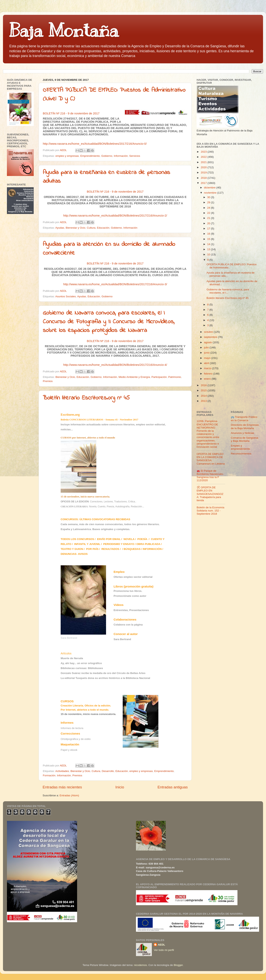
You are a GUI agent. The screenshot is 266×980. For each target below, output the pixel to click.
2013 (204, 401)
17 (209, 229)
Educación (103, 228)
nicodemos (140, 965)
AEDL (161, 945)
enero (208, 379)
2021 (204, 162)
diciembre (210, 188)
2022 (204, 157)
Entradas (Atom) (69, 795)
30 (209, 197)
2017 (204, 183)
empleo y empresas (67, 156)
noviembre (211, 193)
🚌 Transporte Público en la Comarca (244, 419)
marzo (208, 368)
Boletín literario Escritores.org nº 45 (86, 398)
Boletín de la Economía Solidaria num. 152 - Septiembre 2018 (211, 511)
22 (209, 213)
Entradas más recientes (62, 787)
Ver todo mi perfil (164, 950)
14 (209, 244)
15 (209, 239)
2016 (204, 385)
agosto (208, 342)
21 (209, 218)
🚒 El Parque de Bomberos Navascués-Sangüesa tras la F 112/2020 (210, 476)
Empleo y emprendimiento (241, 447)
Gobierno (107, 156)
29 (209, 202)
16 (209, 234)
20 (209, 223)
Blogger (178, 965)
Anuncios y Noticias (243, 433)
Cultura (91, 228)
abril (207, 363)
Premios (48, 381)
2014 (204, 396)
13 (209, 249)
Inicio (120, 787)
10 (209, 254)
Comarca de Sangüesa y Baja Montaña (245, 439)
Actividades (62, 771)
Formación (49, 775)
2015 (204, 390)
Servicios (135, 156)
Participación (159, 377)
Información (121, 156)
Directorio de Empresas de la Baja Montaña (245, 426)
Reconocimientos (241, 454)
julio (207, 347)
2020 (204, 167)
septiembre (211, 337)
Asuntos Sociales (66, 296)
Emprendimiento (90, 156)
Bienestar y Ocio (75, 228)
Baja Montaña (64, 30)
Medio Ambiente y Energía (134, 377)
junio (207, 353)
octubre (209, 332)
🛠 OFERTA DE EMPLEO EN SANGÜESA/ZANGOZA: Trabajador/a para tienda (210, 494)
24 (209, 208)
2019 (204, 173)
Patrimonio (175, 377)
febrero (209, 374)
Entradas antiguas (173, 787)
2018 (204, 178)
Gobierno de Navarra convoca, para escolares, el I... (228, 291)
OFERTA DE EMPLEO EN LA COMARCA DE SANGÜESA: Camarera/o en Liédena (211, 459)
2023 (204, 152)
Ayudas (60, 228)
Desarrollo (108, 771)
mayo (208, 358)
